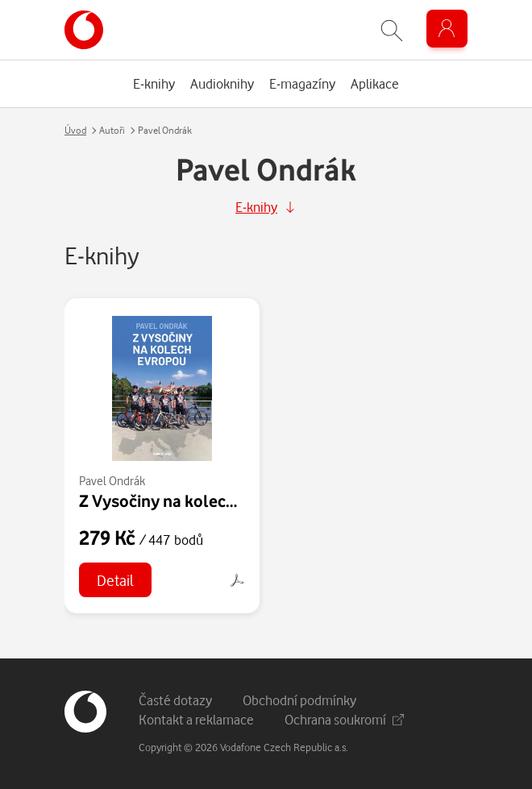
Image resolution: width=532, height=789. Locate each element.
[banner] (84, 30)
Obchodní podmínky (299, 700)
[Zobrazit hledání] (392, 30)
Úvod (75, 130)
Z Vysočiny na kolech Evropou (190, 500)
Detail (115, 580)
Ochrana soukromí (344, 719)
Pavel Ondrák (112, 481)
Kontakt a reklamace (196, 719)
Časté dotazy (175, 700)
